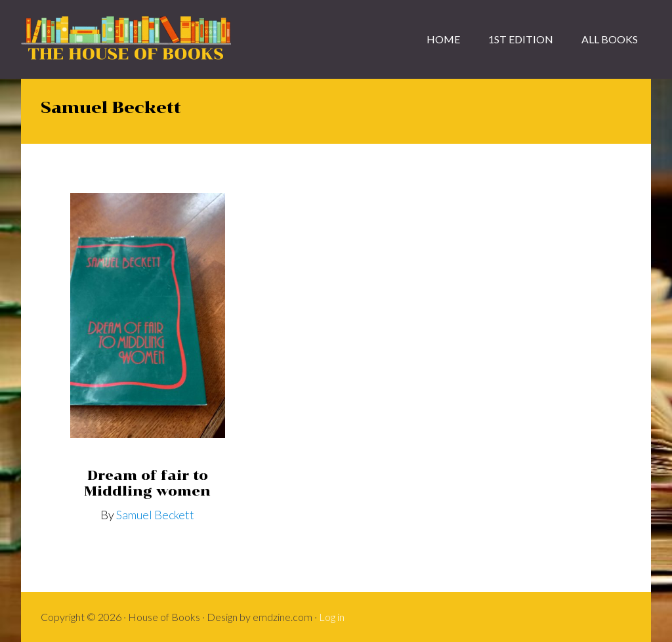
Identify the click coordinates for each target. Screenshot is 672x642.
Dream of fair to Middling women (147, 483)
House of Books (126, 39)
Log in (332, 617)
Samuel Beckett (155, 515)
